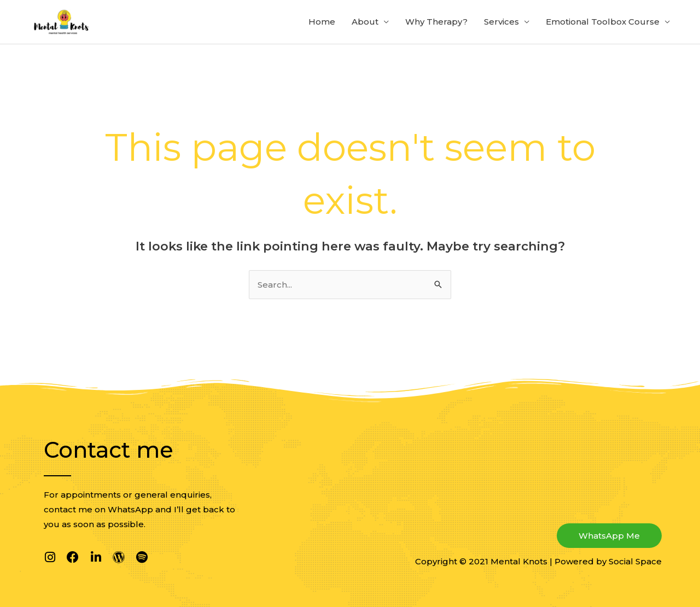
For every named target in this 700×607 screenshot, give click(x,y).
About (365, 22)
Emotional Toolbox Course (603, 22)
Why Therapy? (436, 22)
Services (501, 22)
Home (322, 22)
